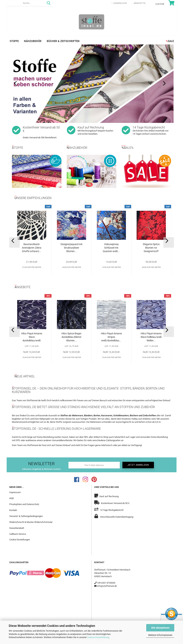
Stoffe (14, 41)
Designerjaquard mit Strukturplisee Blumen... (72, 248)
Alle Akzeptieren (160, 628)
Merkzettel (139, 3)
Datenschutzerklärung (98, 637)
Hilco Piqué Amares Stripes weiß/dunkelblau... (111, 337)
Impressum (15, 492)
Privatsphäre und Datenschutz (24, 504)
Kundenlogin (119, 3)
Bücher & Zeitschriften (63, 41)
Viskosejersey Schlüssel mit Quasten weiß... (111, 248)
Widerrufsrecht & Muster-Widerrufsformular (31, 522)
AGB (11, 498)
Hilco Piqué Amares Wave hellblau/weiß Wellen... (151, 337)
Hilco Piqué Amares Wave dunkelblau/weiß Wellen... (32, 337)
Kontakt (13, 510)
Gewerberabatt (17, 528)
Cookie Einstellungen (20, 540)
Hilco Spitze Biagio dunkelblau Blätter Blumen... (71, 337)
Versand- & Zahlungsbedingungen (26, 516)
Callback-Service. (18, 534)
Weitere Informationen (160, 635)
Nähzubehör (33, 41)
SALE (170, 41)
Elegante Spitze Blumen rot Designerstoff (151, 248)
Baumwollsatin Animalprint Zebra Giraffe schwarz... (32, 248)
